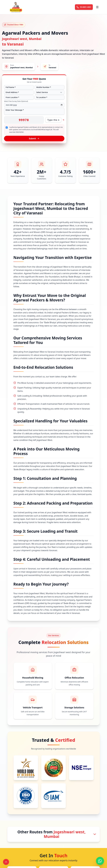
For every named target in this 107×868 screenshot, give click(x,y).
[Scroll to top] (6, 862)
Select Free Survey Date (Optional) (16, 101)
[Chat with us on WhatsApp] (100, 861)
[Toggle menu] (97, 7)
